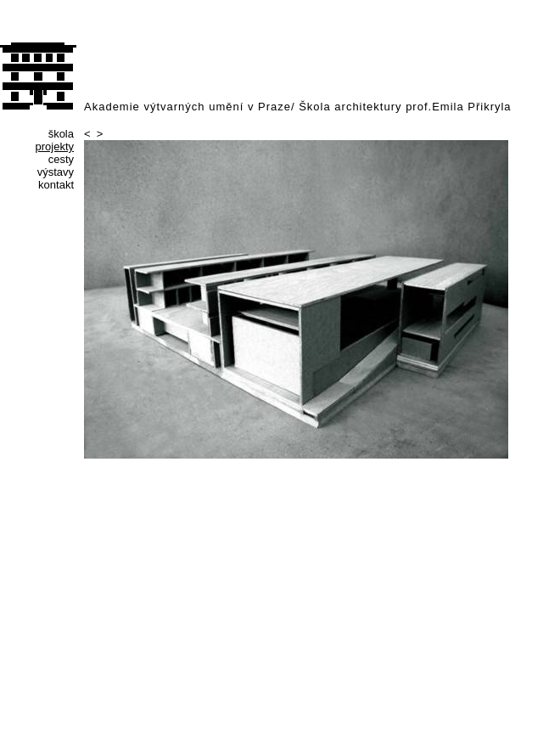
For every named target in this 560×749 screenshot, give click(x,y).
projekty (54, 146)
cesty (61, 159)
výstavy (56, 172)
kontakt (56, 185)
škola (61, 134)
